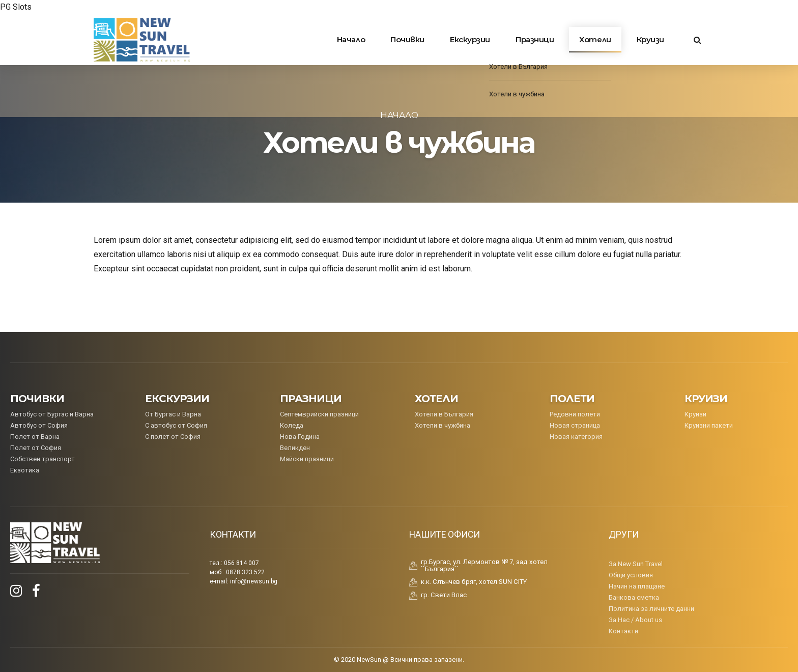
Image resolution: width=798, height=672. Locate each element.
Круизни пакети (709, 425)
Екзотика (25, 470)
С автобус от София (176, 425)
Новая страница (575, 425)
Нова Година (300, 437)
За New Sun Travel (636, 564)
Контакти (623, 631)
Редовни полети (575, 414)
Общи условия (631, 575)
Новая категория (576, 437)
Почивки (407, 39)
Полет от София (36, 448)
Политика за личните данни (651, 609)
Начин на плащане (637, 586)
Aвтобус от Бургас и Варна (52, 414)
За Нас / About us (635, 620)
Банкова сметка (634, 597)
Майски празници (307, 459)
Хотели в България (444, 414)
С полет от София (173, 437)
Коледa (292, 425)
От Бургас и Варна (173, 414)
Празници (535, 39)
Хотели (595, 39)
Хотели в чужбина (443, 425)
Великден (295, 448)
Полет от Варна (35, 437)
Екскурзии (470, 39)
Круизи (650, 39)
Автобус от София (39, 425)
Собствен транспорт (42, 459)
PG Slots (16, 7)
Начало (351, 39)
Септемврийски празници (319, 414)
